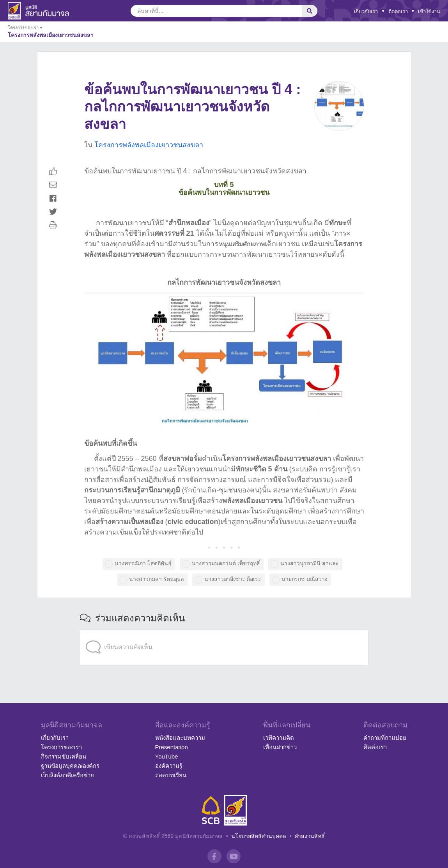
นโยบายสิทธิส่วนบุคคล (259, 836)
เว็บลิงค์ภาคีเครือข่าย (67, 775)
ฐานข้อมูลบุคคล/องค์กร (70, 766)
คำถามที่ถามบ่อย (385, 738)
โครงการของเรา (61, 747)
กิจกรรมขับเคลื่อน (64, 756)
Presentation (172, 747)
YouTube (167, 756)
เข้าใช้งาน (429, 11)
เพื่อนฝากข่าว (280, 747)
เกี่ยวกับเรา (366, 11)
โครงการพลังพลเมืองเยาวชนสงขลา (149, 145)
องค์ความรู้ (169, 766)
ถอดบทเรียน (171, 775)
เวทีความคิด (279, 738)
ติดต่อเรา (398, 11)
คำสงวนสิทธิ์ (310, 836)
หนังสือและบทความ (180, 738)
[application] (224, 632)
